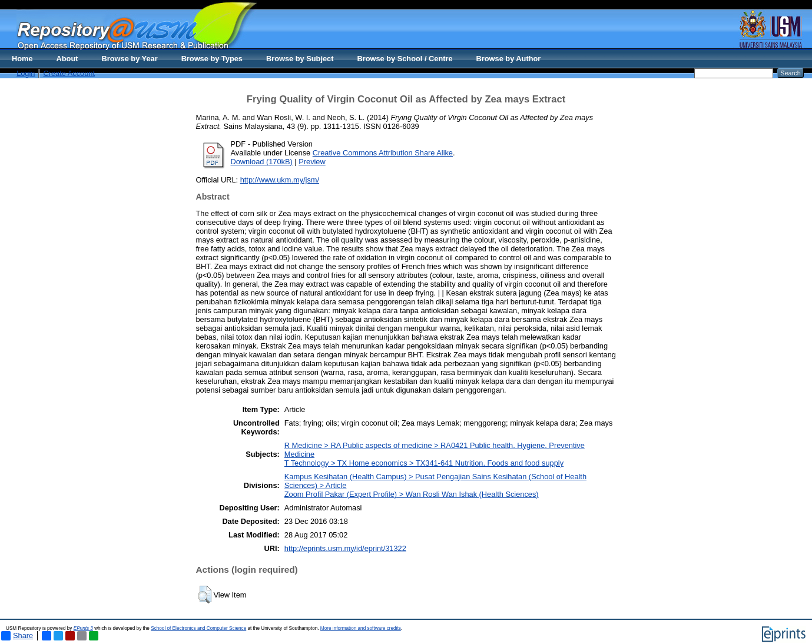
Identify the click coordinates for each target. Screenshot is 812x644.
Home (22, 59)
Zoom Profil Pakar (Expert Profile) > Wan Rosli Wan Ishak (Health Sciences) (412, 494)
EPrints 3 (83, 628)
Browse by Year (130, 59)
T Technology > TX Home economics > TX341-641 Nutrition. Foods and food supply (424, 463)
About (67, 59)
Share (17, 636)
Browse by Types (212, 59)
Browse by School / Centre (405, 59)
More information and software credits (361, 628)
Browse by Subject (300, 59)
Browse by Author (509, 59)
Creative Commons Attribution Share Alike (383, 153)
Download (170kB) (262, 162)
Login (26, 73)
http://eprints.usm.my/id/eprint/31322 (345, 548)
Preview (312, 162)
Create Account (69, 73)
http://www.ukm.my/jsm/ (280, 180)
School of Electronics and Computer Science (198, 628)
